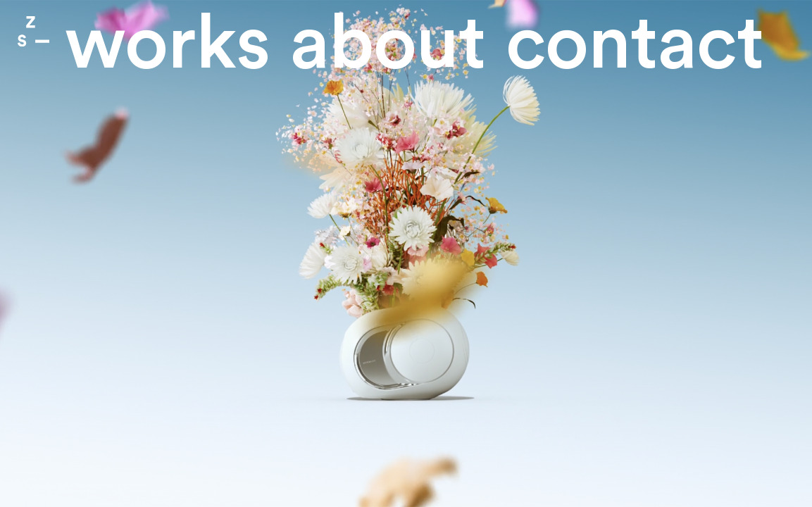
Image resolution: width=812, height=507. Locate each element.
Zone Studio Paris (33, 31)
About (387, 44)
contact (635, 44)
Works (167, 44)
